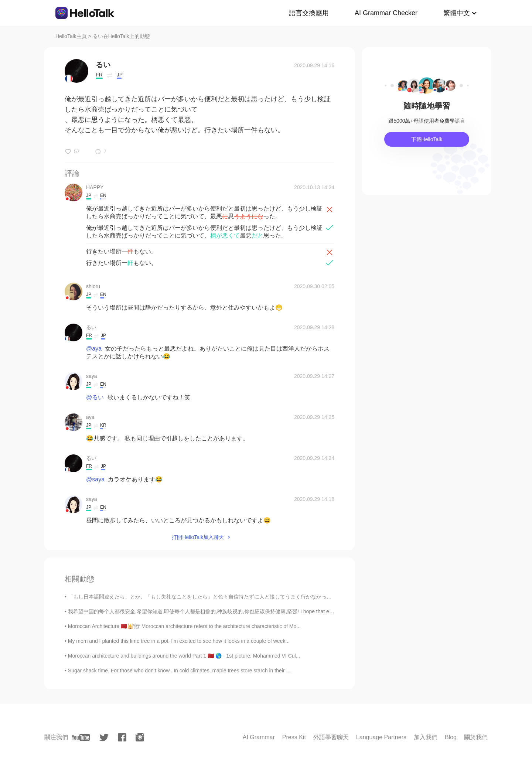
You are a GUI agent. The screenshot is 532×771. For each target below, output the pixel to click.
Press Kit (294, 737)
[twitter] (104, 738)
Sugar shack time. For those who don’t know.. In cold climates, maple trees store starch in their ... (179, 671)
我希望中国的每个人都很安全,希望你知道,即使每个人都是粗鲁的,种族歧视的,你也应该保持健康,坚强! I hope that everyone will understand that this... (238, 611)
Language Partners (381, 737)
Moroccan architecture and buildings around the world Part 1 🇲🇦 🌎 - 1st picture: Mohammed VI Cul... (184, 656)
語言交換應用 (309, 13)
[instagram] (140, 737)
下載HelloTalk (427, 139)
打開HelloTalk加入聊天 (198, 537)
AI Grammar (259, 737)
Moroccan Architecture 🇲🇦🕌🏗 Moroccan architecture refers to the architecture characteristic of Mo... (184, 626)
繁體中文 (457, 13)
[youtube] (81, 737)
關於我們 (476, 737)
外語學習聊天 (331, 737)
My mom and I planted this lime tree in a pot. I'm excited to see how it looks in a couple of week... (179, 641)
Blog (451, 737)
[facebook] (122, 737)
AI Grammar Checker (386, 13)
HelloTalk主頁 (71, 36)
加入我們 (426, 737)
